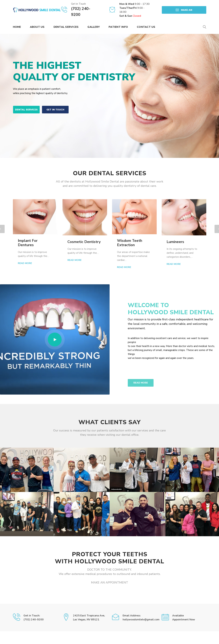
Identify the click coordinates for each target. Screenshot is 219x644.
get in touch (55, 110)
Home (17, 27)
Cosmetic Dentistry (84, 242)
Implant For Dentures (28, 243)
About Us (37, 27)
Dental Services (66, 27)
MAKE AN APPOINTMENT (184, 11)
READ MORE (141, 383)
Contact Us (146, 27)
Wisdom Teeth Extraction (130, 243)
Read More (25, 263)
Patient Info (118, 27)
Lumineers (175, 242)
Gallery (94, 27)
